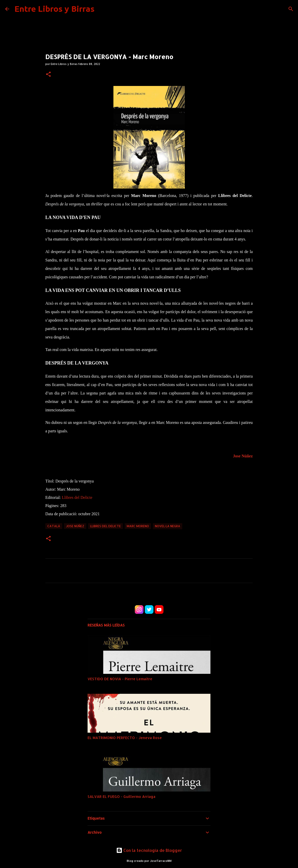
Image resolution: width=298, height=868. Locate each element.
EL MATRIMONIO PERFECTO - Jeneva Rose (125, 738)
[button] (48, 74)
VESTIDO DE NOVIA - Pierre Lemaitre (120, 679)
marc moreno (138, 526)
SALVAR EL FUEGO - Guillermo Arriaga (121, 796)
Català (54, 526)
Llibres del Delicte (77, 497)
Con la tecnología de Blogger (149, 850)
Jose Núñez (243, 456)
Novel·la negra (168, 526)
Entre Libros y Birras (54, 9)
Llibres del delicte (105, 526)
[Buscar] (291, 9)
